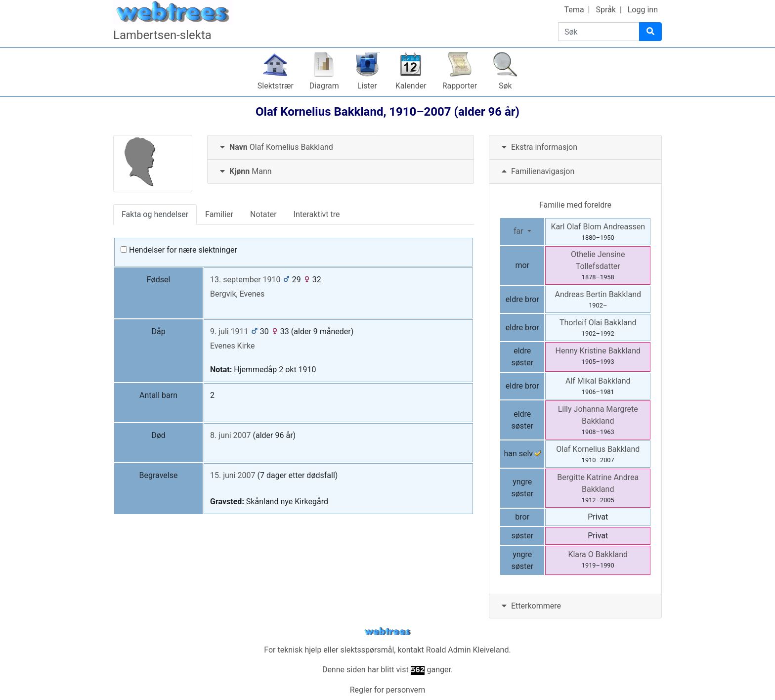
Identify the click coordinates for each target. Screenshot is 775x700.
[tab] (341, 148)
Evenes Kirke (232, 346)
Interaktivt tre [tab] (317, 214)
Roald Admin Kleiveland (468, 650)
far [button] (519, 231)
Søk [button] (505, 86)
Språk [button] (605, 10)
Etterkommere (530, 606)
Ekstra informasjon (538, 147)
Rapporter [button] (460, 86)
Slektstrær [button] (276, 86)
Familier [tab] (219, 214)
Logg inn (643, 10)
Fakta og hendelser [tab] (155, 214)
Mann (245, 171)
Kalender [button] (411, 86)
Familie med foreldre (575, 205)
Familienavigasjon (537, 171)
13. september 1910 (245, 280)
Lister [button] (367, 86)
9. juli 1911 (229, 331)
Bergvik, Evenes (237, 294)
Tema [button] (574, 10)
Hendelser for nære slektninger (179, 250)
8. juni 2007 (231, 435)
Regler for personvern (388, 690)
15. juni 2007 (233, 475)
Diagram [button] (324, 86)
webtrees (387, 632)
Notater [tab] (263, 214)
